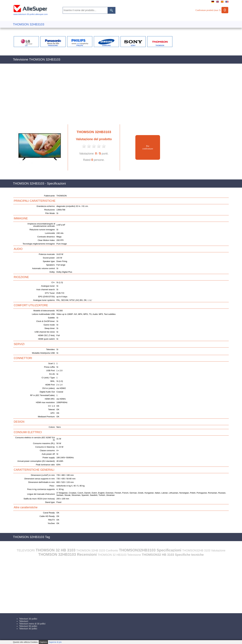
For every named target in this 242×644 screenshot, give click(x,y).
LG (26, 45)
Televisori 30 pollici (28, 619)
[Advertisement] (106, 96)
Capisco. (43, 642)
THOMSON (160, 45)
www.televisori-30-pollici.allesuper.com (31, 13)
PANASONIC (53, 45)
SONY (133, 45)
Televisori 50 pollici (28, 626)
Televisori (24, 621)
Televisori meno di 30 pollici (32, 624)
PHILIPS (80, 45)
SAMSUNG (106, 45)
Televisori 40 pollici (28, 629)
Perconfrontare (148, 147)
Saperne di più (55, 642)
